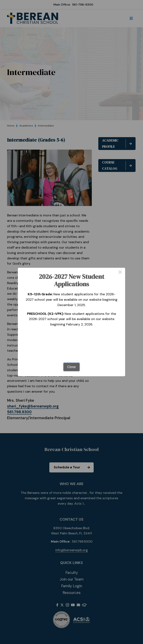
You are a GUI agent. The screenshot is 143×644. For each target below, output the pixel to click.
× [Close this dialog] (120, 273)
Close (71, 367)
